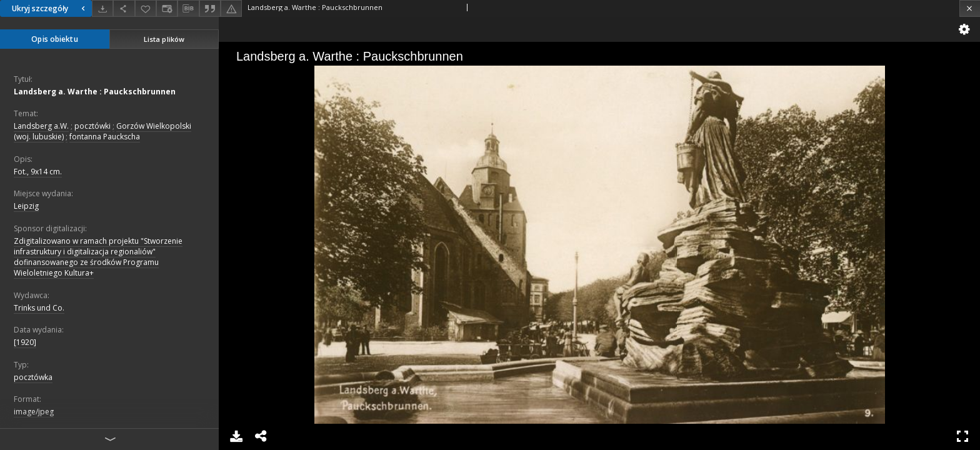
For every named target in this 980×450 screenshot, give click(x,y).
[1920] (25, 342)
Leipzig (26, 206)
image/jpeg (34, 412)
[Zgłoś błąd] (231, 8)
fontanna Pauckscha (105, 137)
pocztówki (92, 126)
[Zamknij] (970, 8)
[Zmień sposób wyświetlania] (167, 8)
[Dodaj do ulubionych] (146, 8)
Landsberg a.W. (41, 126)
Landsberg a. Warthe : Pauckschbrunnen (95, 92)
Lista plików (164, 39)
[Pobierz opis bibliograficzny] (188, 9)
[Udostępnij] (124, 8)
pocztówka (33, 377)
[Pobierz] (102, 8)
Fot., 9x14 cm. (38, 172)
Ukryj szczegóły (50, 8)
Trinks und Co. (39, 308)
